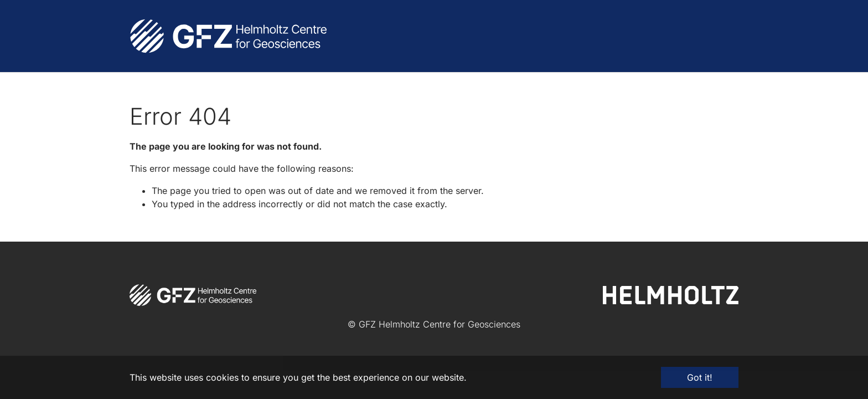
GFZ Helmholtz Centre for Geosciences (440, 324)
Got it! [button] (700, 377)
